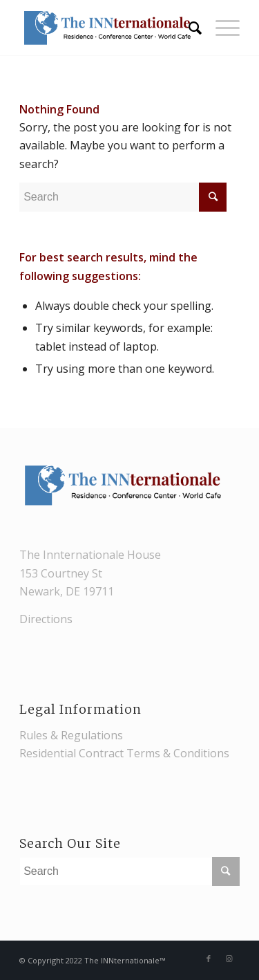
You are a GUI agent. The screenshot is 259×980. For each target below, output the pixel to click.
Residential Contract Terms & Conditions (124, 753)
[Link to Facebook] (209, 959)
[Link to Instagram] (229, 959)
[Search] (188, 28)
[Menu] (221, 28)
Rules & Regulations (71, 735)
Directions (46, 619)
